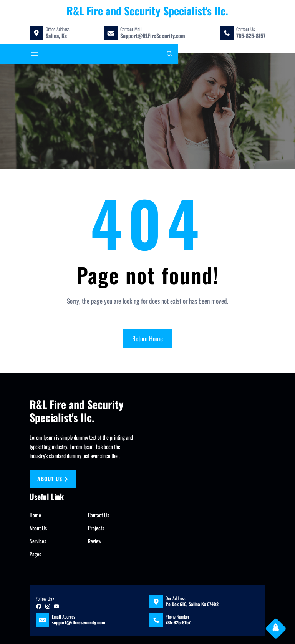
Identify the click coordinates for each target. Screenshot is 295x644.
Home (35, 515)
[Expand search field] (169, 54)
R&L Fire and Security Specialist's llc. (147, 11)
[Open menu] (35, 54)
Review (95, 541)
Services (38, 541)
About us (53, 479)
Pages (35, 554)
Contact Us (99, 515)
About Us (38, 528)
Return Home (147, 339)
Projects (96, 528)
